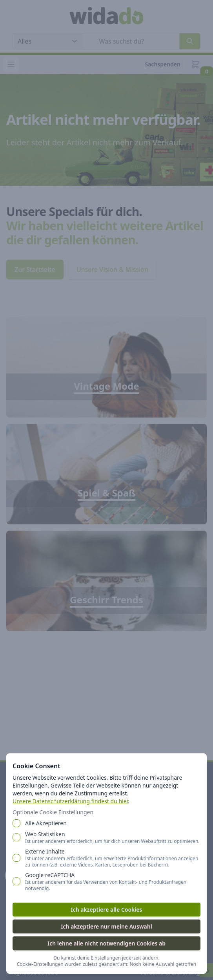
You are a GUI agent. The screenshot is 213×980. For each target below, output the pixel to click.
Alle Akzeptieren (46, 823)
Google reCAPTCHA (113, 881)
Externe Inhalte (113, 858)
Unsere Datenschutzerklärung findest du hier (70, 801)
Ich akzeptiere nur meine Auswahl (106, 926)
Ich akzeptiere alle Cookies (107, 909)
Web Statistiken (112, 837)
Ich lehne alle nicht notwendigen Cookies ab (106, 943)
